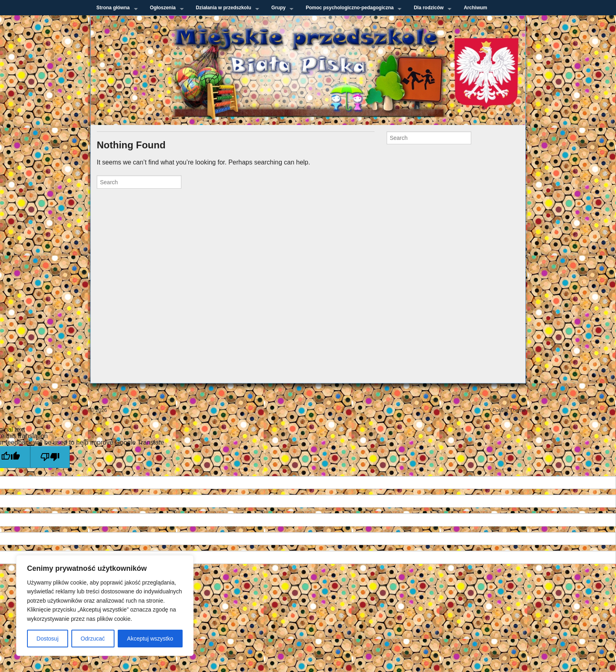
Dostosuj (48, 639)
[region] (105, 605)
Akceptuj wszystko (150, 639)
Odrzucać (93, 639)
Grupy (278, 8)
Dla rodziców (429, 8)
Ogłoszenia (163, 8)
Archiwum (475, 8)
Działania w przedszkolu (224, 8)
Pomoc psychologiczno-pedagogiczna (350, 8)
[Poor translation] (50, 457)
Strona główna (113, 8)
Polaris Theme (509, 410)
